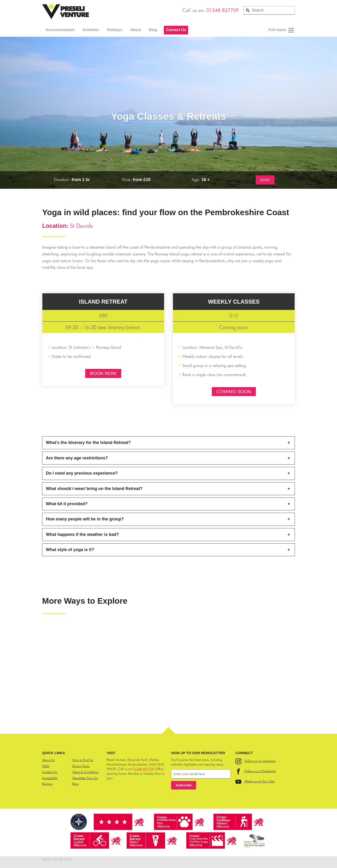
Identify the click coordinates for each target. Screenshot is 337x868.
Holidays (115, 30)
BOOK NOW (103, 373)
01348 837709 (223, 10)
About (136, 30)
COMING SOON (234, 392)
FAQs (46, 766)
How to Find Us (83, 760)
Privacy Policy (81, 766)
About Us (48, 760)
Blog (153, 30)
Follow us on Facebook (256, 771)
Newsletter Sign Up (85, 778)
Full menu (281, 30)
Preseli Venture (66, 12)
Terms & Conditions (85, 772)
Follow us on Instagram (256, 761)
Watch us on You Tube (255, 781)
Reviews (47, 784)
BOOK (265, 180)
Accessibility (50, 778)
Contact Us (176, 30)
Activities (91, 30)
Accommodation (60, 30)
